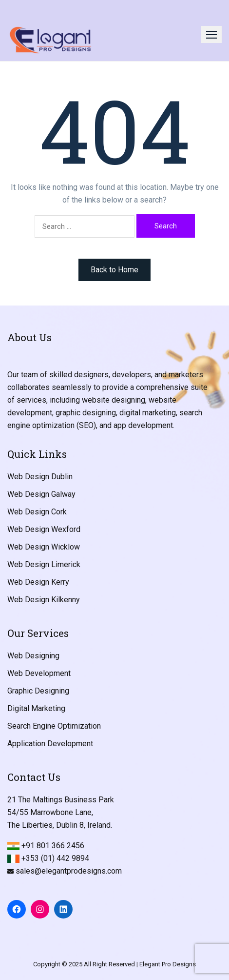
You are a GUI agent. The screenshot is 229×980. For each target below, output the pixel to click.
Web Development (39, 673)
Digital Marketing (36, 708)
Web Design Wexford (44, 529)
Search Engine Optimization (54, 726)
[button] (211, 34)
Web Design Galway (41, 494)
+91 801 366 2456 (53, 846)
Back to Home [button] (114, 270)
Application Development (50, 744)
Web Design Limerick (44, 564)
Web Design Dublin (40, 477)
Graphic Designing (38, 691)
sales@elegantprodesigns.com (69, 871)
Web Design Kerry (38, 582)
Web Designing (33, 656)
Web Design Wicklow (44, 547)
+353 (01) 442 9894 (55, 858)
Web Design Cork (37, 512)
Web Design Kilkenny (44, 600)
